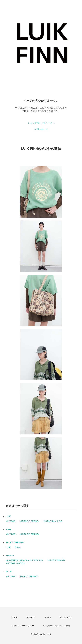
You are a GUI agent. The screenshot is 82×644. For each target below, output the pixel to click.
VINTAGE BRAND (29, 521)
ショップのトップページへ (41, 123)
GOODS (10, 556)
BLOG (48, 617)
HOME (14, 617)
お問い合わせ (41, 129)
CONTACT (66, 617)
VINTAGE (11, 521)
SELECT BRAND (15, 543)
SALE (9, 572)
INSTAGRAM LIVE (53, 521)
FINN (8, 530)
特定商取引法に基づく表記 (57, 626)
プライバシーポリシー (23, 626)
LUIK (8, 517)
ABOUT (31, 617)
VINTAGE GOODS (15, 564)
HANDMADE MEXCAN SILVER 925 (24, 560)
